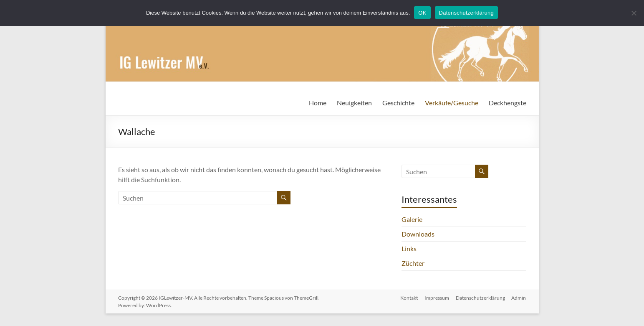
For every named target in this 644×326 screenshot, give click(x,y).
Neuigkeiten (354, 103)
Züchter (413, 263)
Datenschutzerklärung (480, 298)
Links (409, 248)
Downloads (418, 234)
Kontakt (409, 298)
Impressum (437, 298)
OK (422, 13)
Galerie (412, 219)
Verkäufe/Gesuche (452, 103)
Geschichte (398, 103)
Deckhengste (508, 103)
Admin (519, 298)
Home (318, 103)
